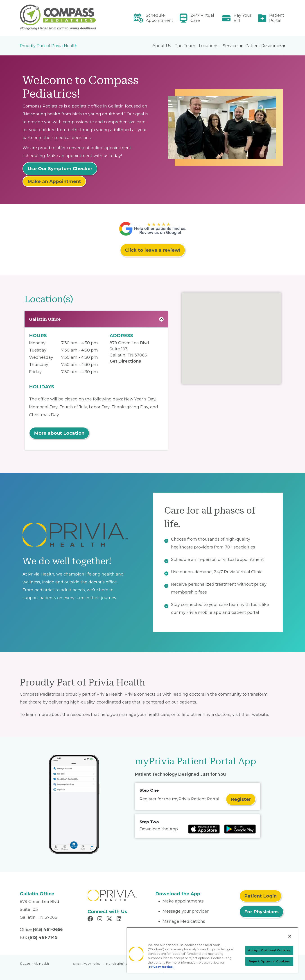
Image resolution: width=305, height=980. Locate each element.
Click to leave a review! (153, 250)
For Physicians (261, 912)
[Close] (290, 936)
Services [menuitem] (231, 46)
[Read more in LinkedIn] (120, 919)
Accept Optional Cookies (269, 950)
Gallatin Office (45, 319)
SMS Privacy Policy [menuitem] (87, 964)
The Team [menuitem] (185, 46)
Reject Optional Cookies (269, 961)
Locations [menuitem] (209, 46)
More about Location (59, 433)
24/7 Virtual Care (202, 18)
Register (241, 799)
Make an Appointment (54, 181)
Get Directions (125, 361)
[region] (212, 950)
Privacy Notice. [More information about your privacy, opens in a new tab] (161, 967)
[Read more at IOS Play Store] (204, 829)
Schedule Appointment (159, 18)
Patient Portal (277, 18)
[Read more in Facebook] (91, 919)
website (260, 715)
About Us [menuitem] (162, 46)
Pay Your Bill (243, 18)
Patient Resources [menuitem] (264, 46)
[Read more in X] (110, 919)
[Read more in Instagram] (101, 919)
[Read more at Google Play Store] (240, 829)
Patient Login (260, 896)
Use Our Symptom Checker (60, 169)
